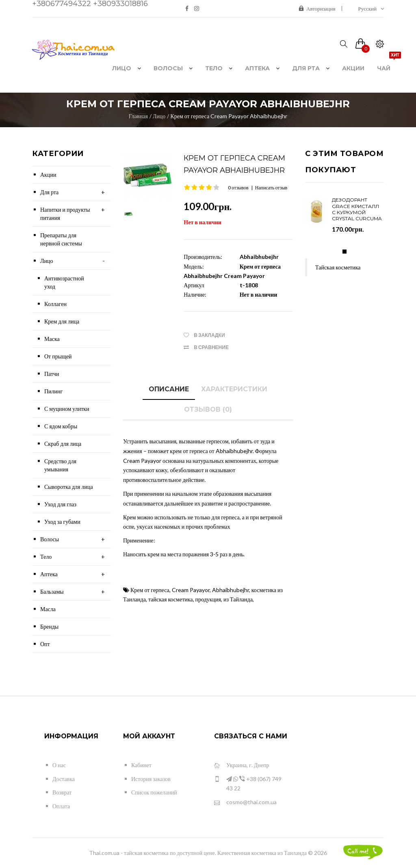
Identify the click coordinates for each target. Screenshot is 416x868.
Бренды (49, 626)
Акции (48, 175)
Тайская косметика (338, 267)
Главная (138, 116)
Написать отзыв (271, 188)
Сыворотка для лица (69, 487)
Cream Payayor (191, 590)
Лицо (159, 116)
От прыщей (58, 356)
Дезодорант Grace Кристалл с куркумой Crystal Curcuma (357, 209)
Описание (169, 389)
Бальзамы (52, 591)
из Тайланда (238, 599)
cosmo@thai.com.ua (245, 802)
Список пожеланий (154, 792)
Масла (48, 609)
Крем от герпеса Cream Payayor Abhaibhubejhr (229, 116)
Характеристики (234, 389)
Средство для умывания (60, 465)
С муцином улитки (67, 409)
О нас (59, 765)
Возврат (62, 792)
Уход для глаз (60, 504)
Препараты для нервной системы (61, 239)
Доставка (64, 779)
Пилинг (53, 391)
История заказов (151, 779)
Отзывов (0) (208, 409)
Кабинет (141, 765)
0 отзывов (238, 188)
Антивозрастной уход (64, 282)
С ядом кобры (61, 426)
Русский (371, 9)
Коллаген (55, 304)
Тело (46, 557)
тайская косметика (171, 599)
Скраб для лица (63, 444)
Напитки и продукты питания (65, 214)
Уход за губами (62, 522)
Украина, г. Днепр (242, 765)
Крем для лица (62, 321)
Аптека (49, 574)
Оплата (61, 806)
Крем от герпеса (150, 590)
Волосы (50, 539)
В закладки (209, 335)
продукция (208, 599)
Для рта (49, 192)
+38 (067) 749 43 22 (248, 783)
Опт (45, 644)
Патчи (52, 374)
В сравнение (211, 347)
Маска (52, 339)
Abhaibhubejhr (259, 257)
